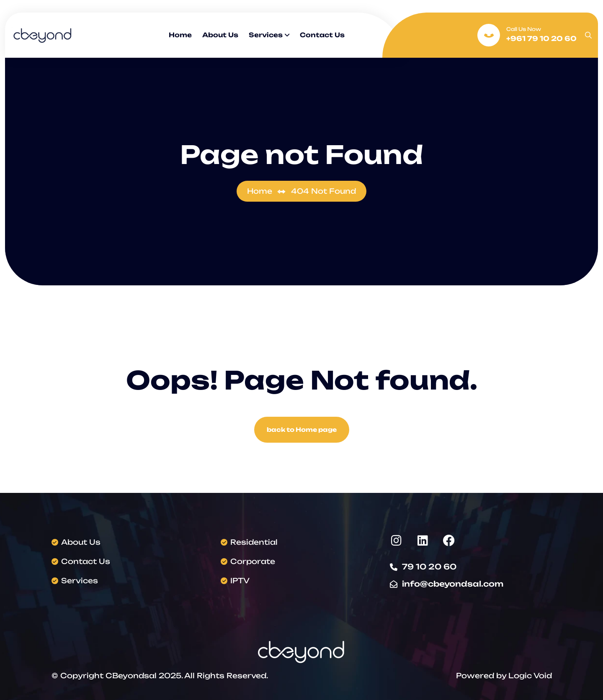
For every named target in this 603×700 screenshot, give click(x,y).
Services (266, 35)
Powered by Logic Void (504, 676)
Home (180, 35)
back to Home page (302, 429)
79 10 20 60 (429, 567)
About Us (220, 35)
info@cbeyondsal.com (453, 584)
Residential (254, 542)
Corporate (253, 561)
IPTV (240, 581)
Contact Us (322, 35)
